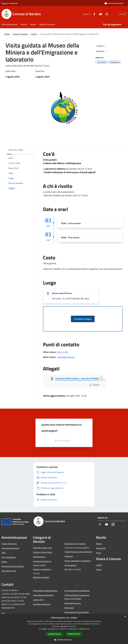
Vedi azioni (102, 51)
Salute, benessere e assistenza (77, 561)
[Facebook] (89, 14)
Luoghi (99, 565)
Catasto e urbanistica (42, 569)
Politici (4, 562)
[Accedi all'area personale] (114, 3)
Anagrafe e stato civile (42, 548)
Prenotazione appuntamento (45, 591)
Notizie (99, 544)
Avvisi (99, 553)
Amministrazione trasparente (77, 591)
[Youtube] (95, 14)
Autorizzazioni (71, 565)
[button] (64, 640)
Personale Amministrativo (13, 566)
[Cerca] (123, 14)
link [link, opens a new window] (88, 629)
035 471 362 (63, 352)
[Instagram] (101, 14)
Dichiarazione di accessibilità (77, 612)
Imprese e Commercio (42, 561)
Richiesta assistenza (42, 604)
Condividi (101, 46)
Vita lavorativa (39, 557)
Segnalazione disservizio (43, 595)
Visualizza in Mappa (83, 319)
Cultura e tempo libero (42, 552)
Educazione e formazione (75, 544)
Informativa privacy (73, 603)
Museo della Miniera (62, 293)
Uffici (4, 553)
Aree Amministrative (10, 548)
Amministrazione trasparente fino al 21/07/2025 (77, 597)
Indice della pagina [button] (16, 150)
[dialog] (64, 629)
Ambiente (69, 556)
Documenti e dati (9, 571)
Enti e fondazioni (9, 557)
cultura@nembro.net (66, 357)
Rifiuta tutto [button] (74, 634)
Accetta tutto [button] (54, 634)
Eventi (34, 34)
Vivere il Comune (21, 34)
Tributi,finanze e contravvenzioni (78, 552)
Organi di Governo (9, 544)
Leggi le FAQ (38, 600)
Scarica (94, 384)
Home (7, 34)
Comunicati (101, 548)
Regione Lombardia (10, 3)
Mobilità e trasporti (41, 577)
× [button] (125, 617)
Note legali (69, 608)
